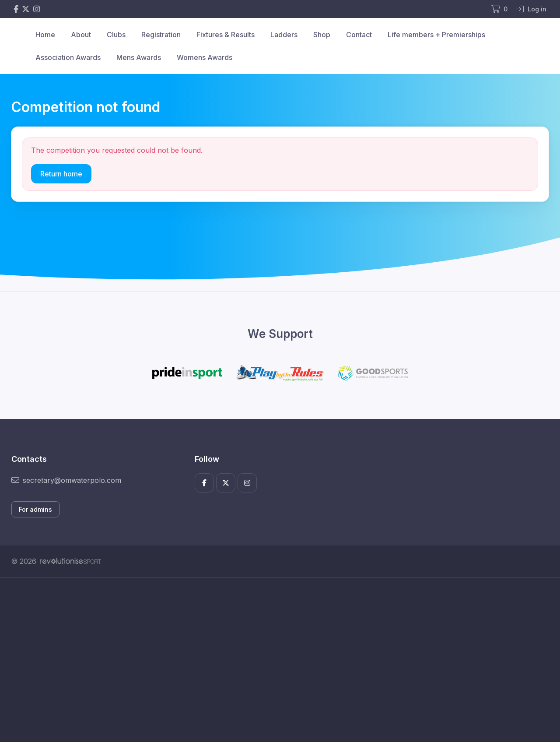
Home (45, 35)
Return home (61, 174)
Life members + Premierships (436, 35)
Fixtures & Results (226, 35)
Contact (359, 35)
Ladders (284, 35)
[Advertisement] (273, 660)
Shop (322, 35)
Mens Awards (139, 57)
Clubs (116, 35)
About (81, 35)
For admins (35, 509)
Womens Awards (205, 57)
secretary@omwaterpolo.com (66, 480)
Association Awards (68, 57)
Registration (161, 35)
